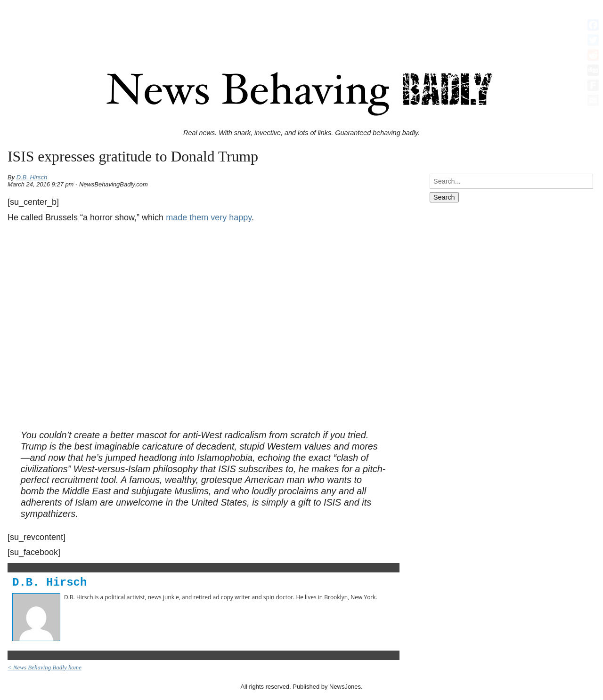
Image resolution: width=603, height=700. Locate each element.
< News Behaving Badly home (45, 667)
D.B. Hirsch (32, 177)
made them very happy (209, 217)
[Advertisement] (301, 25)
